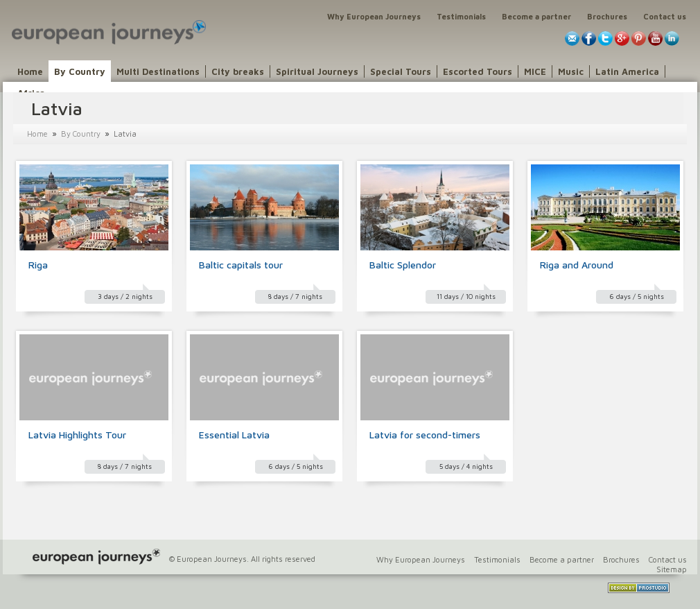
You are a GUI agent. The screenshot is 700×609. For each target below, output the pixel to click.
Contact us (665, 16)
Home (30, 71)
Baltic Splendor (403, 265)
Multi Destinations (158, 71)
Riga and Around (577, 265)
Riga (38, 265)
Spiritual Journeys (317, 71)
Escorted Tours (478, 71)
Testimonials (461, 16)
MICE (535, 71)
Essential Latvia (234, 435)
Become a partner (536, 16)
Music (571, 71)
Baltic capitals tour (241, 265)
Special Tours (401, 71)
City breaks (238, 71)
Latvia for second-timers (425, 435)
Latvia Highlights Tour (77, 435)
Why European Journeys (374, 16)
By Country (80, 71)
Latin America (627, 71)
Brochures (607, 16)
